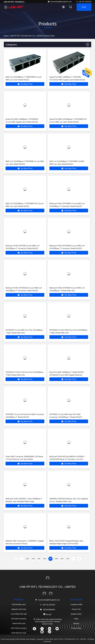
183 (27, 559)
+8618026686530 (47, 610)
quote (84, 7)
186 (45, 559)
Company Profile (76, 604)
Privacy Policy (76, 628)
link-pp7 (47, 614)
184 (33, 559)
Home (6, 36)
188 (56, 559)
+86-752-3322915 (84, 2)
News (76, 619)
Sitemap (76, 623)
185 (39, 559)
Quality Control (76, 614)
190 (68, 559)
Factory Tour (76, 609)
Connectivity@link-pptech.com (60, 2)
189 (62, 559)
